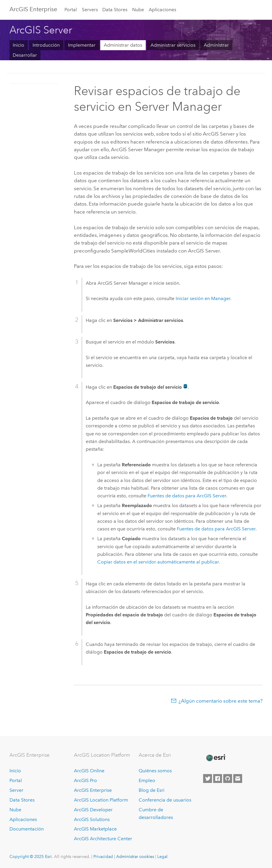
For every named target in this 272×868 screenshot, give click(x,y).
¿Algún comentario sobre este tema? (221, 701)
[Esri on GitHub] (228, 779)
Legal (162, 856)
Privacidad (103, 856)
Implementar (82, 45)
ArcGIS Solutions (92, 819)
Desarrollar (25, 55)
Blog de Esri (152, 790)
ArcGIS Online (89, 771)
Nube (138, 10)
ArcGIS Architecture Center (103, 839)
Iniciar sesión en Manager (203, 298)
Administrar (216, 45)
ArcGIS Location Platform (101, 800)
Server (16, 790)
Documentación (27, 829)
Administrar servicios (173, 45)
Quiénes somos (155, 771)
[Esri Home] (216, 758)
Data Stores (115, 10)
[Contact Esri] (238, 779)
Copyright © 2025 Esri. (31, 856)
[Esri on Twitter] (208, 779)
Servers (90, 10)
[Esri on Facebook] (218, 779)
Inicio (18, 45)
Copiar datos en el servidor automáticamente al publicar (158, 562)
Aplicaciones (162, 10)
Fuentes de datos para (187, 496)
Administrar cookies (135, 856)
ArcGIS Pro (85, 780)
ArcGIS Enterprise (33, 9)
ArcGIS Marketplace (95, 829)
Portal (71, 10)
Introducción (46, 45)
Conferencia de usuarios (165, 800)
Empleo (147, 780)
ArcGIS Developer (93, 810)
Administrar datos (123, 45)
